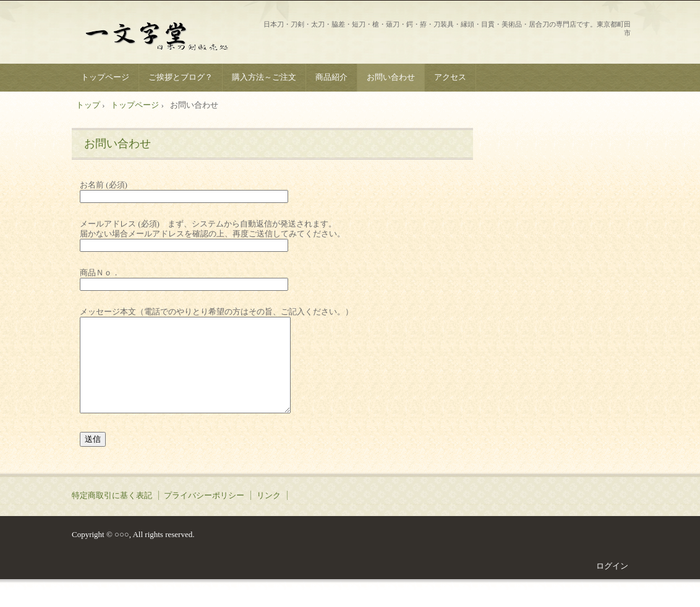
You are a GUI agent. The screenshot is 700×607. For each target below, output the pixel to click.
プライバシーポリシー (204, 514)
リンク (269, 514)
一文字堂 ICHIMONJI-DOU (165, 34)
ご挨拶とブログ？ (181, 77)
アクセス (450, 77)
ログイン (612, 584)
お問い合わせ (391, 77)
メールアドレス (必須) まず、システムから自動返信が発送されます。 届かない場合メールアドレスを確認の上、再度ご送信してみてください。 (212, 234)
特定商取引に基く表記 (112, 514)
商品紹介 (331, 77)
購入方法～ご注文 (264, 77)
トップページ (105, 77)
